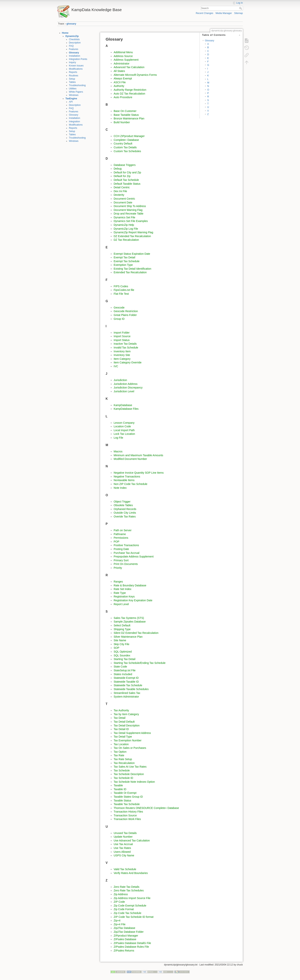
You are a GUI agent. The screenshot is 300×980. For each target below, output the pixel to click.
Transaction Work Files (127, 819)
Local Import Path (124, 430)
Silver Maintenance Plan (128, 637)
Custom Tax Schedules (127, 151)
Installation (75, 56)
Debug (118, 169)
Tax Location (121, 744)
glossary (71, 24)
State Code (120, 667)
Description (75, 43)
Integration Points (78, 59)
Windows (74, 95)
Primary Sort (121, 560)
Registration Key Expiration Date (133, 600)
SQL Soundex (122, 655)
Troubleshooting (77, 85)
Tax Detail (119, 718)
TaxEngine (71, 99)
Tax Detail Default (124, 722)
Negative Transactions (127, 477)
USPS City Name (124, 855)
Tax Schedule (122, 770)
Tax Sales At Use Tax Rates (130, 767)
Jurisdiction (120, 380)
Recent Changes (204, 13)
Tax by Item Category (126, 714)
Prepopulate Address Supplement (134, 557)
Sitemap (238, 13)
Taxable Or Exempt (125, 793)
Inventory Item (122, 351)
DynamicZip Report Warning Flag (133, 232)
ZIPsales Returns (124, 951)
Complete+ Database (126, 140)
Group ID (119, 319)
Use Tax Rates (122, 848)
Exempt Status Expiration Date (132, 254)
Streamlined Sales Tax (127, 693)
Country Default (123, 144)
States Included (123, 674)
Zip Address (121, 894)
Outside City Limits (125, 513)
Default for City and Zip (127, 172)
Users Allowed (122, 852)
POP (117, 542)
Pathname (120, 534)
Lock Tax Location (124, 434)
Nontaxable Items (124, 480)
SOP (117, 648)
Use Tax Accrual (123, 844)
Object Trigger (122, 502)
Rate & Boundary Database (130, 585)
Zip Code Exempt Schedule (130, 906)
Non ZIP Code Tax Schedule (130, 484)
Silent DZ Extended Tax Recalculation (136, 633)
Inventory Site (122, 355)
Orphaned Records (125, 509)
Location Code (122, 426)
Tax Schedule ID (123, 778)
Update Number (123, 837)
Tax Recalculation (124, 763)
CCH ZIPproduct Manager (129, 136)
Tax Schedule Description (129, 774)
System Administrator (126, 697)
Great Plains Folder (125, 315)
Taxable (118, 785)
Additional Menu (123, 52)
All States (119, 71)
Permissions (121, 538)
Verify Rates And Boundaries (131, 873)
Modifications (76, 69)
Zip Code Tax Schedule (128, 913)
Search (241, 8)
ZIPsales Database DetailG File (132, 943)
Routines (73, 76)
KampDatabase (123, 405)
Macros (118, 451)
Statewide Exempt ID (126, 678)
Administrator (121, 64)
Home (65, 33)
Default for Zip (122, 176)
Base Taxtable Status (126, 115)
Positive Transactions (126, 545)
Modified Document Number (130, 459)
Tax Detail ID (121, 729)
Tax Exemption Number (128, 740)
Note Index (120, 488)
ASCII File (120, 82)
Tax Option (120, 752)
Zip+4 (117, 920)
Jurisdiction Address (126, 384)
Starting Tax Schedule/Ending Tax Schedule (140, 663)
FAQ (71, 46)
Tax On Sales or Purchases (130, 748)
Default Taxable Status (127, 184)
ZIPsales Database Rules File (131, 947)
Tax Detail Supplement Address (132, 733)
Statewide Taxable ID (126, 682)
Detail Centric (122, 187)
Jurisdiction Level (124, 391)
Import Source (122, 336)
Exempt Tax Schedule (127, 261)
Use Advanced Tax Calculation (132, 840)
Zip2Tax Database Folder (129, 932)
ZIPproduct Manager (126, 936)
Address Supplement (126, 60)
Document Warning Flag (128, 210)
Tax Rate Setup (123, 759)
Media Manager (224, 13)
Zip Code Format (124, 909)
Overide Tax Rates (125, 517)
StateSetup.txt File (125, 670)
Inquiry (72, 62)
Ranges (118, 582)
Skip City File (121, 644)
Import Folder (122, 333)
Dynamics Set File (124, 217)
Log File (118, 438)
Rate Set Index (123, 589)
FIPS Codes (121, 286)
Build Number (122, 122)
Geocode (119, 308)
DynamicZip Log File (126, 229)
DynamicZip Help (124, 225)
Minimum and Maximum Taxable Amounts (138, 455)
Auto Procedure (123, 97)
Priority (118, 568)
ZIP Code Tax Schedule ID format (134, 917)
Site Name (120, 640)
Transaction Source (125, 815)
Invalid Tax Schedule (126, 348)
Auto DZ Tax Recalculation (129, 94)
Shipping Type (122, 629)
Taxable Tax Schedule (127, 804)
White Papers (76, 92)
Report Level (121, 604)
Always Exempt (123, 78)
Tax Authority (121, 710)
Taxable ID (120, 789)
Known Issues (76, 66)
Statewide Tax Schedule (128, 685)
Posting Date (121, 549)
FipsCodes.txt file (124, 290)
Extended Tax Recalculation (130, 272)
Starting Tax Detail (124, 659)
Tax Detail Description (127, 725)
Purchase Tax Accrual (126, 553)
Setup (72, 79)
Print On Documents (126, 564)
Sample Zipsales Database (130, 622)
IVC (116, 366)
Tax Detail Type (123, 737)
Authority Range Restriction (130, 90)
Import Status (122, 340)
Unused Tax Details (125, 833)
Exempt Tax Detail (124, 257)
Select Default (122, 625)
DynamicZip (72, 36)
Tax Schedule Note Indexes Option (134, 782)
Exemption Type (123, 265)
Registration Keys (124, 596)
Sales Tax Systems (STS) (129, 618)
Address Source (123, 56)
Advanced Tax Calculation (129, 67)
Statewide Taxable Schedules (131, 689)
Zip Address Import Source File (132, 898)
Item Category (122, 359)
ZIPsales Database (125, 939)
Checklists (74, 39)
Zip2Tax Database (124, 928)
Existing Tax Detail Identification (132, 269)
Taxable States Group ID (128, 797)
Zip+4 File (120, 924)
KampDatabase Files (126, 409)
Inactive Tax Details (125, 344)
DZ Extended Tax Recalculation (132, 236)
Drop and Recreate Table (128, 214)
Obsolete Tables (123, 505)
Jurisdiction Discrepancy (128, 388)
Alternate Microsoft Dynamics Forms (135, 75)
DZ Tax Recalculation (126, 240)
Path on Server (123, 530)
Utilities (73, 89)
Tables (72, 82)
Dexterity (119, 195)
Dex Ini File (120, 191)
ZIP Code (119, 902)
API (71, 102)
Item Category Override (128, 362)
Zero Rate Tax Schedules (129, 890)
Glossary (74, 53)
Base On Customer (125, 111)
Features (73, 49)
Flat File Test (121, 294)
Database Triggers (125, 165)
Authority (119, 86)
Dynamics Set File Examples (131, 221)
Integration (74, 122)
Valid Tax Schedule (125, 869)
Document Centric (124, 199)
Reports (73, 72)
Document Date (123, 202)
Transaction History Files (128, 812)
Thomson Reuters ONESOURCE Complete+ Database (146, 808)
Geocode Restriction (126, 311)
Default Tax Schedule (126, 180)
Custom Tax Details (125, 147)
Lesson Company (124, 423)
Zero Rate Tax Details (126, 887)
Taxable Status (122, 800)
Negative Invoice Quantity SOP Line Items (139, 473)
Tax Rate (119, 755)
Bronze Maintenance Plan (129, 118)
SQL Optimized (123, 652)
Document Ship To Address (130, 206)
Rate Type (120, 593)
